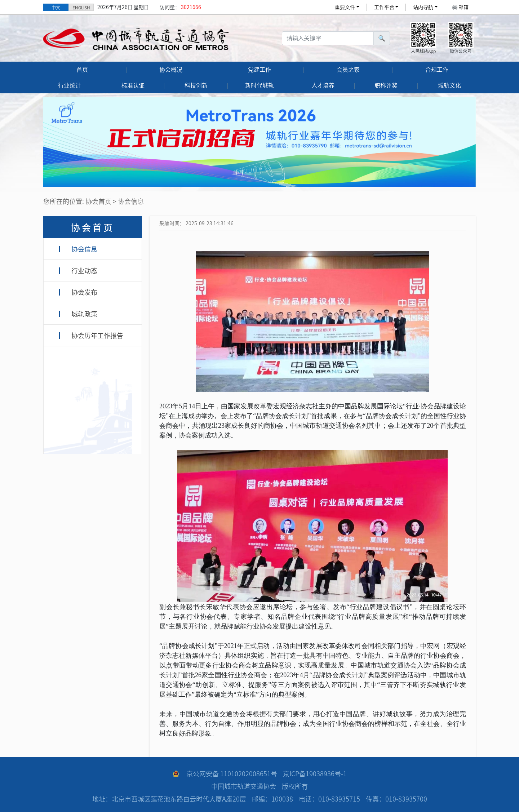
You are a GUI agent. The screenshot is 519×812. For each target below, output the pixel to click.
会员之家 (348, 70)
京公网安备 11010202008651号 (232, 774)
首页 (82, 70)
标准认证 (133, 85)
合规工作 (437, 70)
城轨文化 (449, 85)
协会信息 (84, 249)
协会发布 (84, 292)
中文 (56, 8)
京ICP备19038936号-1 (315, 774)
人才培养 (323, 85)
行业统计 (70, 85)
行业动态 (84, 271)
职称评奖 (386, 85)
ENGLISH (81, 8)
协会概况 (171, 70)
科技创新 (196, 85)
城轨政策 (84, 314)
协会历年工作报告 (97, 336)
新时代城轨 (259, 85)
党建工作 (259, 70)
